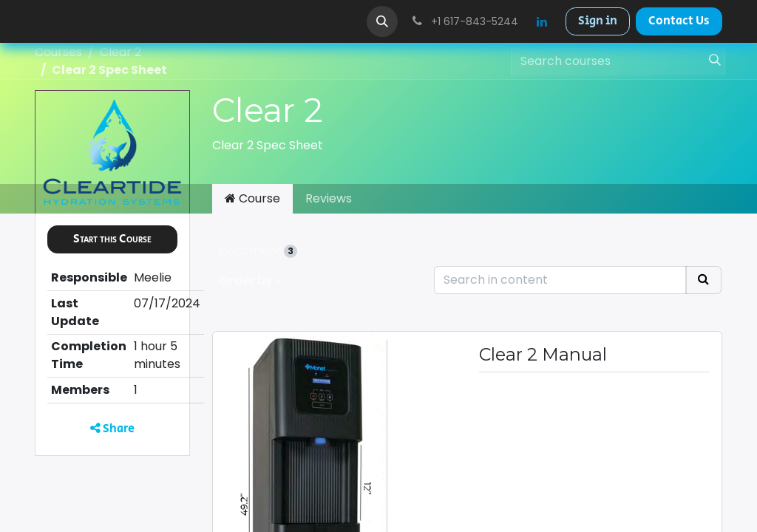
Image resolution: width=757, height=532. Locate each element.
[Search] (710, 61)
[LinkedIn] (542, 21)
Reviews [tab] (329, 198)
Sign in (598, 21)
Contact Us (679, 21)
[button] (382, 21)
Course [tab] (252, 198)
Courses (58, 52)
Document (258, 251)
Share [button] (112, 429)
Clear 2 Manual (543, 355)
